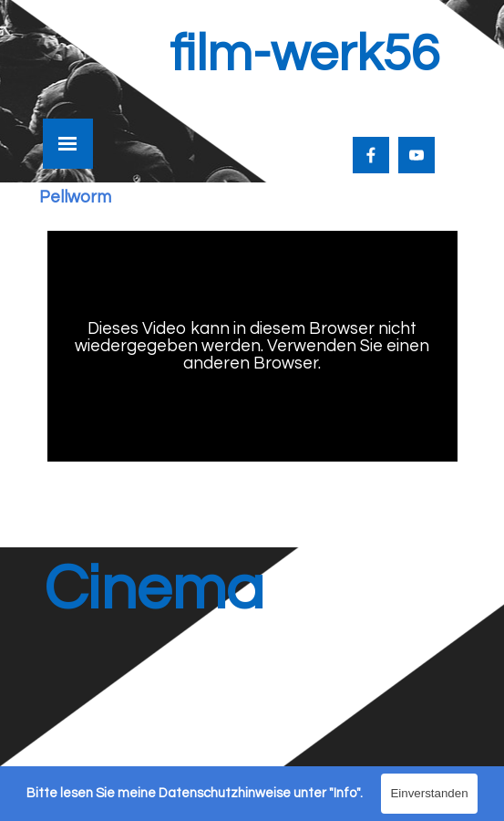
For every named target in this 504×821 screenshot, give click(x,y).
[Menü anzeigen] (68, 144)
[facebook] (371, 155)
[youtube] (417, 155)
